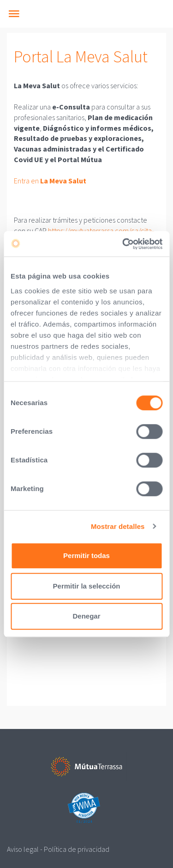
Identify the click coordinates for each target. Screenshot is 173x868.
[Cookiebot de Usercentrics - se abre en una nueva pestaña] (123, 244)
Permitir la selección (87, 586)
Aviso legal (23, 849)
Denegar (86, 616)
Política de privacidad (77, 849)
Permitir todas (86, 555)
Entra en (50, 181)
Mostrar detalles (118, 526)
